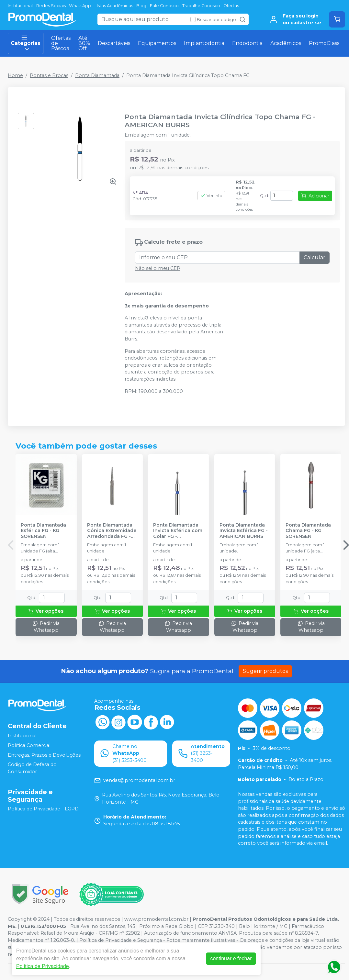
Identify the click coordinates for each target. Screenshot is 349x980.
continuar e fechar (231, 958)
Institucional (20, 6)
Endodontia (247, 43)
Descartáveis (114, 43)
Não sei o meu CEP (158, 268)
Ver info (211, 196)
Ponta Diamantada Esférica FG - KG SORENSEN (43, 531)
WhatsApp (80, 6)
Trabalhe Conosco (201, 6)
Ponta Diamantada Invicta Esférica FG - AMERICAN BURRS (244, 531)
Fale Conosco (164, 6)
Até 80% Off (84, 43)
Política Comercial (29, 745)
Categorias (26, 43)
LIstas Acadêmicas (114, 6)
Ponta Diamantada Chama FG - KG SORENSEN (308, 531)
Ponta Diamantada (97, 75)
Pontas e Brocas (49, 75)
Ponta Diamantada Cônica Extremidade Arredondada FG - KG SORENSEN (112, 531)
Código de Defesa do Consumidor (32, 768)
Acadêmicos (286, 43)
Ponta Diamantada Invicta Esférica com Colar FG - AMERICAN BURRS (178, 531)
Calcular (315, 257)
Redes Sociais (51, 6)
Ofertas (231, 6)
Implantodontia (204, 43)
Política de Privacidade (43, 966)
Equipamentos (157, 43)
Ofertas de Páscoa (61, 43)
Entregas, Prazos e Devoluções (44, 755)
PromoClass (324, 43)
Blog (141, 6)
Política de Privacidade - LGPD (43, 809)
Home (15, 75)
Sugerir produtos (265, 671)
